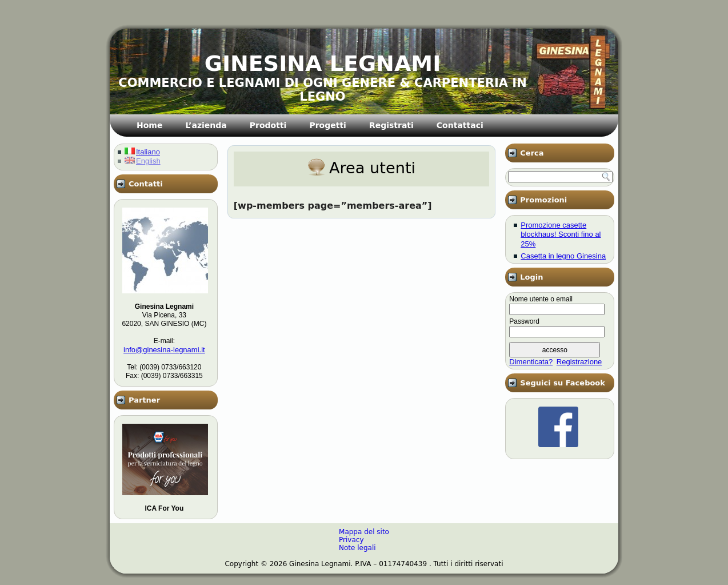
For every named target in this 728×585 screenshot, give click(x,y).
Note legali (357, 548)
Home (149, 125)
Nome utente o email (541, 299)
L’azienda (206, 125)
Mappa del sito (364, 532)
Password (524, 321)
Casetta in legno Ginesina (563, 256)
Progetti (327, 125)
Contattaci (460, 125)
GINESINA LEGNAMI (323, 63)
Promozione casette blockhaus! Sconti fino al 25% (561, 234)
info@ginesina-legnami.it (164, 350)
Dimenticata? (531, 362)
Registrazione (579, 362)
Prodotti (268, 125)
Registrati (391, 125)
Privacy (351, 540)
